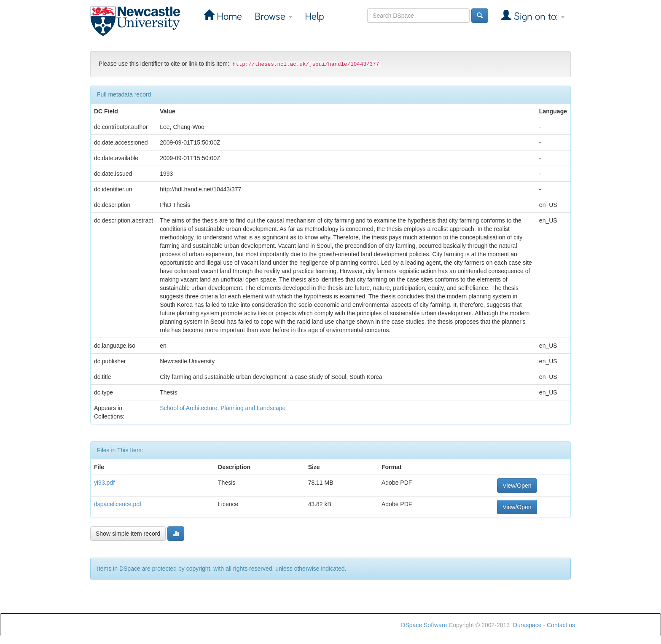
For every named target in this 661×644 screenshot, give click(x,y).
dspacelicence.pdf (118, 504)
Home (228, 17)
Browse (273, 17)
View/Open (517, 486)
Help (314, 17)
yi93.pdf (104, 483)
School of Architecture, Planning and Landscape (223, 408)
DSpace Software (424, 625)
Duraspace (527, 625)
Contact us (561, 625)
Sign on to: (538, 17)
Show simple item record (128, 534)
